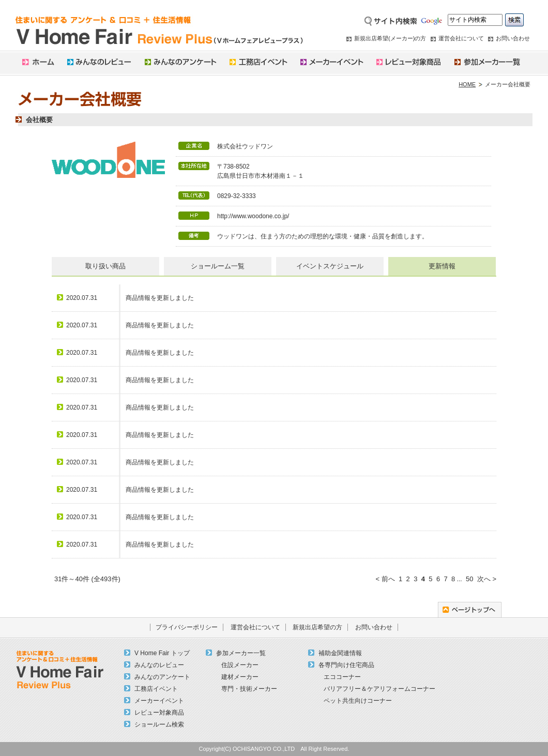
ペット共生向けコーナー (358, 701)
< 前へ (385, 579)
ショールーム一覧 (218, 266)
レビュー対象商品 (159, 713)
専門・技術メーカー (249, 689)
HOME (467, 84)
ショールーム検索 (159, 724)
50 (469, 579)
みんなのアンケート (162, 677)
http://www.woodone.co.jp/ (253, 216)
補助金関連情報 (340, 653)
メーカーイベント (159, 701)
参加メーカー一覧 (241, 653)
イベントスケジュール (330, 266)
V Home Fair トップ (162, 653)
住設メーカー (240, 665)
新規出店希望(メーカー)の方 (390, 38)
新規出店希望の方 (317, 627)
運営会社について (461, 38)
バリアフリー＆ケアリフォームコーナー (379, 689)
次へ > (487, 579)
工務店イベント (156, 689)
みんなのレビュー (159, 665)
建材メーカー (240, 677)
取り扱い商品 (105, 266)
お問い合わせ (513, 38)
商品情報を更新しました (160, 298)
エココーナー (342, 677)
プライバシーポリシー (187, 627)
